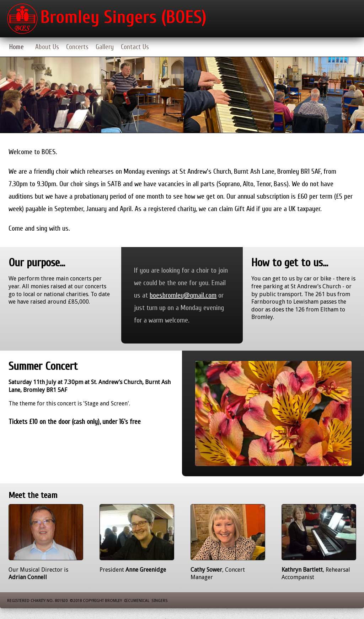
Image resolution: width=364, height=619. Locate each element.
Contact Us (135, 47)
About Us (47, 47)
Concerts (77, 47)
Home (17, 47)
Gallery (105, 47)
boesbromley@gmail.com (183, 295)
